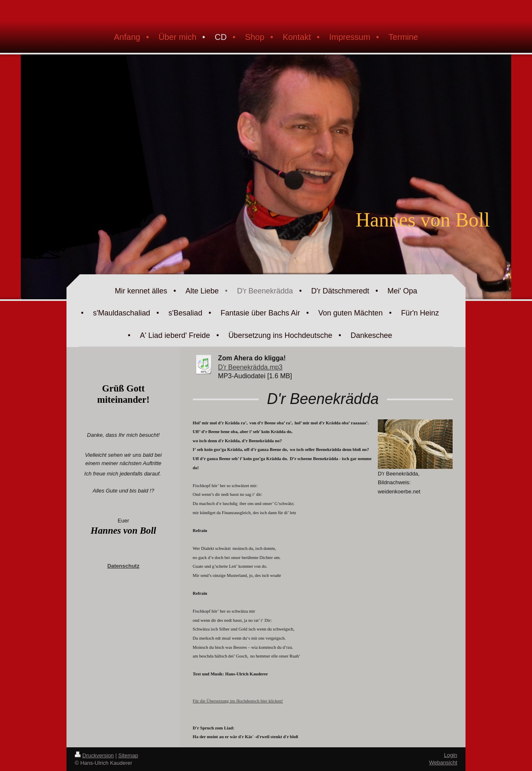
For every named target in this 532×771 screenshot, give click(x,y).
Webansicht (443, 762)
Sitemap (128, 755)
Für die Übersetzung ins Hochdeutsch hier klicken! (238, 701)
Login (451, 755)
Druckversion (94, 755)
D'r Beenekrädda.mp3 (250, 367)
